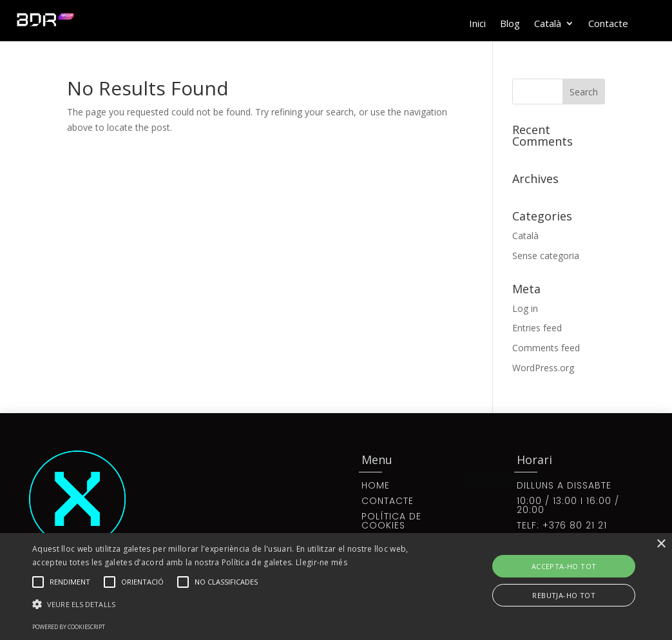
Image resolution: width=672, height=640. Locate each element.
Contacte (608, 24)
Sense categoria (546, 256)
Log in (525, 308)
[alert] (336, 587)
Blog (510, 24)
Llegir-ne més (322, 562)
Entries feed (537, 328)
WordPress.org (543, 368)
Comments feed (546, 348)
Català (548, 24)
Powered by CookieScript (69, 627)
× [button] (661, 544)
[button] (230, 605)
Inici (477, 24)
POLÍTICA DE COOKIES (391, 521)
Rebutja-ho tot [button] (564, 595)
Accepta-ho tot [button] (564, 566)
